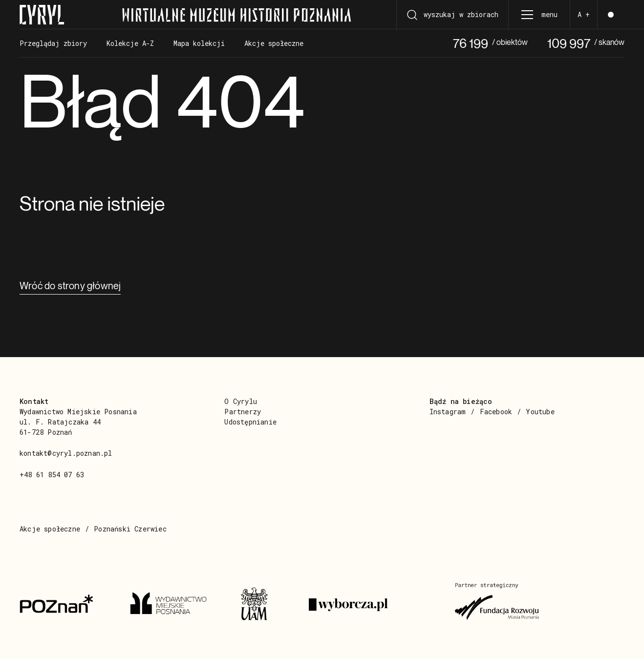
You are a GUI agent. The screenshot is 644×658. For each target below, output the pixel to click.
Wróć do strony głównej (70, 286)
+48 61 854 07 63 (52, 475)
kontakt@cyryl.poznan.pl (66, 453)
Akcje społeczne (50, 529)
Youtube (540, 412)
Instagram (448, 412)
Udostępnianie (250, 422)
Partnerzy (243, 412)
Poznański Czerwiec (130, 529)
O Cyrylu (241, 401)
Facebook (496, 412)
